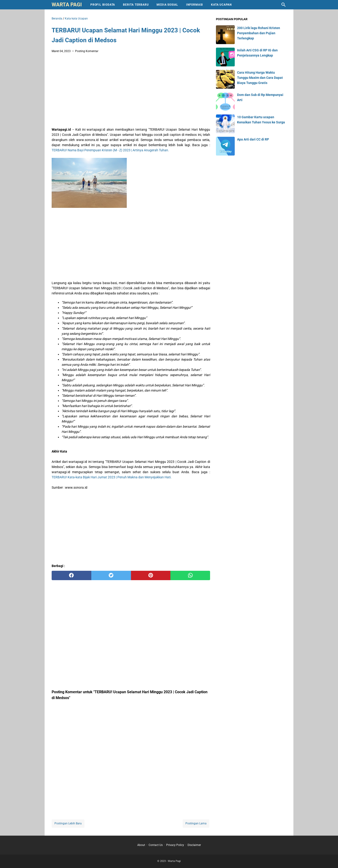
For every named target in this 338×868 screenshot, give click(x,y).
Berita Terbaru (136, 5)
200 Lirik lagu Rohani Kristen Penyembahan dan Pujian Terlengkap (259, 33)
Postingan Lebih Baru (68, 823)
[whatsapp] (190, 575)
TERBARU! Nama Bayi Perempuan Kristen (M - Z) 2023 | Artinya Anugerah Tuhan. (110, 150)
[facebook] (71, 575)
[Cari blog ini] (284, 5)
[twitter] (111, 575)
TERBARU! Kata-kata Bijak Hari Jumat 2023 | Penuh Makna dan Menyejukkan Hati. (112, 477)
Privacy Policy (175, 845)
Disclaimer (194, 845)
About (141, 845)
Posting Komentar (87, 51)
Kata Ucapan (221, 5)
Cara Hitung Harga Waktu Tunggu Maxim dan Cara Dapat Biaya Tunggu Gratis (260, 78)
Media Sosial (167, 5)
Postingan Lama (196, 823)
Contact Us (156, 845)
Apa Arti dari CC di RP (253, 139)
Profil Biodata (103, 5)
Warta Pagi (67, 5)
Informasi (195, 5)
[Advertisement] (131, 91)
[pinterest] (151, 575)
